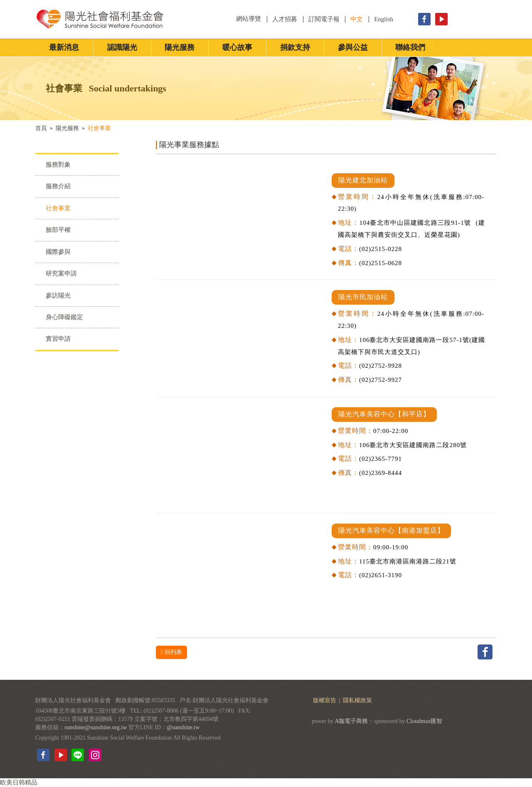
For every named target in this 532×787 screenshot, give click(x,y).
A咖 (340, 721)
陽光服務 (180, 47)
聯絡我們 (410, 47)
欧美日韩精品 (19, 782)
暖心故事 (237, 47)
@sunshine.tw (183, 727)
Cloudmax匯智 (424, 721)
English (384, 19)
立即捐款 (481, 19)
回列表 (171, 652)
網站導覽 (249, 19)
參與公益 (353, 47)
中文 (357, 19)
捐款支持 (295, 47)
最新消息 (64, 47)
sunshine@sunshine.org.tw (96, 727)
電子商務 (356, 721)
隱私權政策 (357, 700)
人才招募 (285, 19)
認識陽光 (122, 47)
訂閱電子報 (324, 19)
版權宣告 (325, 700)
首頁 (41, 128)
